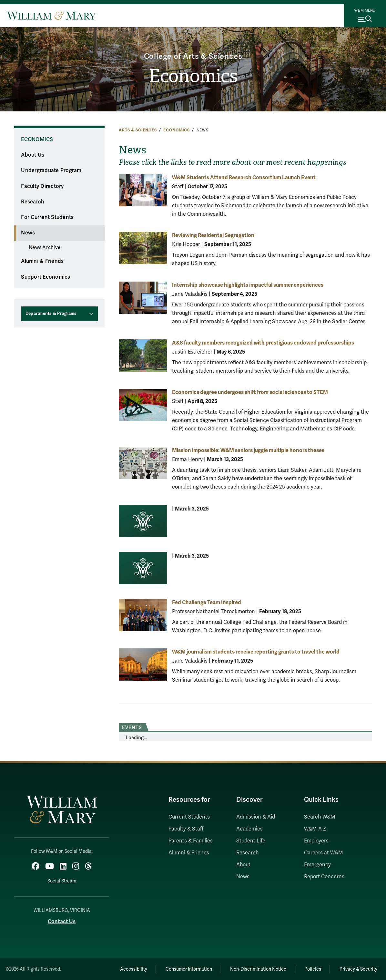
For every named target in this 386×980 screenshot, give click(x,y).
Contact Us (62, 921)
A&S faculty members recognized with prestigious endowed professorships (263, 343)
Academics (249, 829)
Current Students (189, 817)
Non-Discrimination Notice (256, 969)
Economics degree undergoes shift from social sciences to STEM (250, 392)
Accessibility (130, 969)
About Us (33, 155)
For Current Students (47, 217)
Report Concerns (324, 877)
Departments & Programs (51, 314)
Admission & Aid (256, 817)
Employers (316, 841)
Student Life (251, 841)
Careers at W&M (324, 853)
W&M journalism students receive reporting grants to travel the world (256, 652)
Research (33, 202)
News (28, 233)
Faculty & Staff (186, 829)
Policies (312, 969)
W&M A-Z (315, 829)
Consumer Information (186, 969)
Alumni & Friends (42, 261)
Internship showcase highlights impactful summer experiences (248, 285)
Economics (193, 76)
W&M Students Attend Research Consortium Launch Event (244, 177)
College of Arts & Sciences (193, 56)
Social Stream (62, 881)
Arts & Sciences (138, 130)
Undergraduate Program (51, 170)
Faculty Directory (42, 186)
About (243, 865)
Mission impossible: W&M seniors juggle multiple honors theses (248, 450)
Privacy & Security (358, 969)
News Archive (45, 247)
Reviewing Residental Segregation (213, 235)
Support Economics (46, 277)
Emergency (317, 865)
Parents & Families (191, 841)
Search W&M (320, 817)
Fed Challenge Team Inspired (207, 602)
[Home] (51, 15)
